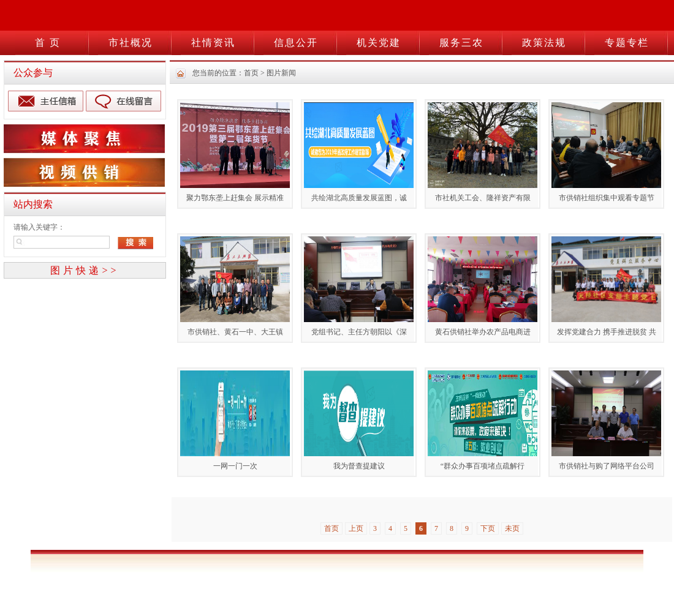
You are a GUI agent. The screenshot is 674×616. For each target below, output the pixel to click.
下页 (488, 528)
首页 (251, 73)
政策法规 (544, 43)
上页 (356, 528)
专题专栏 (627, 43)
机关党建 (379, 43)
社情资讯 (213, 43)
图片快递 (85, 270)
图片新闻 (281, 73)
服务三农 (461, 43)
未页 (512, 528)
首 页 (48, 43)
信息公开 (296, 43)
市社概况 (131, 43)
